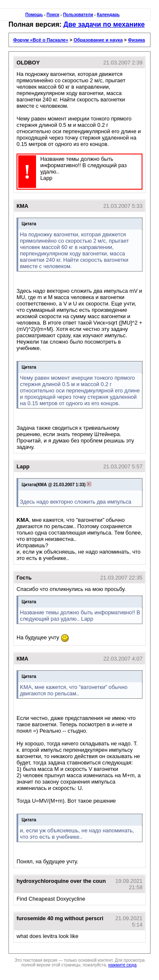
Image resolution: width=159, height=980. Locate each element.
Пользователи (78, 15)
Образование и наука (98, 40)
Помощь (34, 15)
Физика (137, 40)
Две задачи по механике (104, 24)
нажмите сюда (122, 965)
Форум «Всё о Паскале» (41, 40)
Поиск (53, 15)
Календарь (108, 15)
